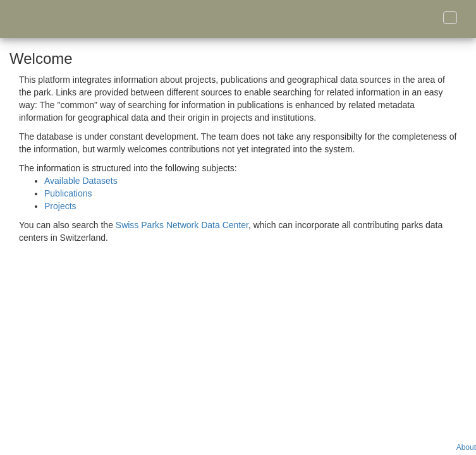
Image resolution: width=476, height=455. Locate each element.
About (466, 447)
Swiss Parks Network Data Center (182, 225)
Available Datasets (81, 181)
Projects (60, 206)
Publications (68, 193)
